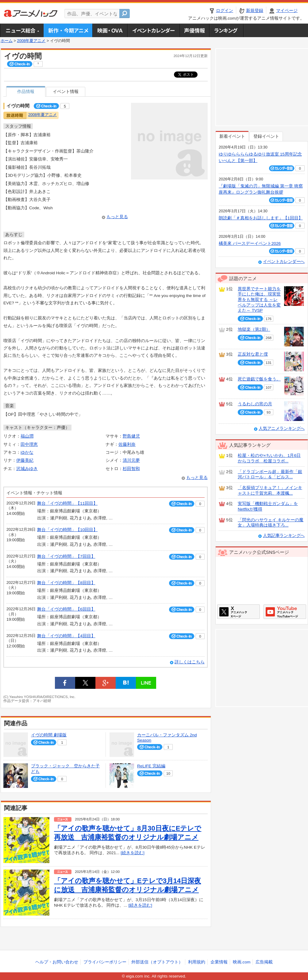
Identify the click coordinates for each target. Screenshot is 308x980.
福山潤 (27, 436)
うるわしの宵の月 (255, 404)
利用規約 (197, 962)
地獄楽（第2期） (254, 329)
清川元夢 (131, 460)
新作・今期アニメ (68, 30)
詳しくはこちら (190, 662)
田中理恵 (29, 444)
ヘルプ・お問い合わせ (57, 962)
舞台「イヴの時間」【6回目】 (66, 609)
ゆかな (27, 452)
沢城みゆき (27, 469)
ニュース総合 (22, 30)
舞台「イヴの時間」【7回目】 (66, 556)
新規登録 (255, 11)
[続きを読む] (133, 853)
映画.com (242, 962)
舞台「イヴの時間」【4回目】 (66, 636)
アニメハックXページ (239, 612)
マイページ (287, 11)
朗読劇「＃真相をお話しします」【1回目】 (261, 218)
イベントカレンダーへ (284, 262)
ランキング (227, 30)
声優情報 (194, 30)
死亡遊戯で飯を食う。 (259, 379)
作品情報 (26, 92)
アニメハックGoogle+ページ (285, 612)
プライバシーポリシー (105, 962)
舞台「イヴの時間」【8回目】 (66, 583)
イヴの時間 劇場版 (49, 735)
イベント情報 (66, 92)
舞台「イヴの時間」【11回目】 (67, 503)
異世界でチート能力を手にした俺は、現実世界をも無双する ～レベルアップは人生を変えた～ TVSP (259, 300)
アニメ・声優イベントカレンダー (154, 30)
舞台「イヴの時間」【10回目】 (67, 530)
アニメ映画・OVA (110, 30)
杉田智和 (131, 469)
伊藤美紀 (25, 460)
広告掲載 (264, 962)
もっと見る (117, 217)
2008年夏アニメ (31, 41)
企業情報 (219, 962)
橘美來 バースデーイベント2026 (250, 243)
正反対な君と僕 (253, 354)
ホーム (7, 41)
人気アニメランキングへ (282, 428)
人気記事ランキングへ (284, 536)
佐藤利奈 (127, 444)
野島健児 (131, 436)
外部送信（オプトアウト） (157, 962)
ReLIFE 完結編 (151, 766)
